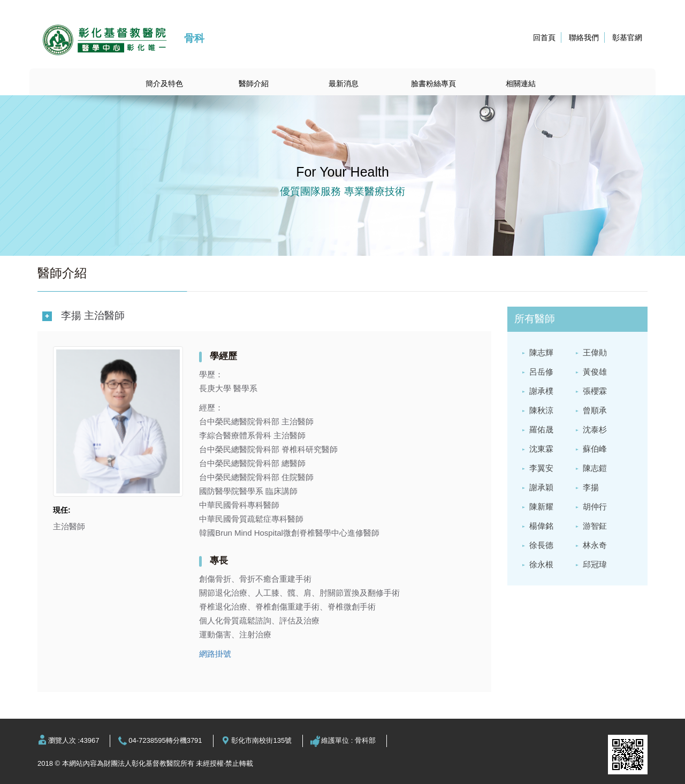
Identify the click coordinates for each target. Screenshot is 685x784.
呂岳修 (541, 372)
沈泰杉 (595, 429)
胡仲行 (595, 507)
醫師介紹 (254, 83)
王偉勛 (595, 352)
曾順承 (595, 410)
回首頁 (544, 37)
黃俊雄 (595, 372)
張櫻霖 (595, 391)
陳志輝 (541, 352)
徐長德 (541, 545)
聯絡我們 (584, 37)
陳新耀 (541, 507)
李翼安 (541, 468)
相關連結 (521, 83)
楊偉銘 (541, 526)
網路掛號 (215, 654)
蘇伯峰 (595, 449)
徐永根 (541, 564)
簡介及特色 (164, 83)
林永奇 (595, 545)
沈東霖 (541, 449)
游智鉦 (595, 526)
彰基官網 (627, 37)
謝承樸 (541, 391)
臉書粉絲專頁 (433, 83)
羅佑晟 (541, 429)
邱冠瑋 (595, 564)
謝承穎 (541, 487)
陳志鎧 (595, 468)
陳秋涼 (541, 410)
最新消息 (344, 83)
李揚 (591, 487)
